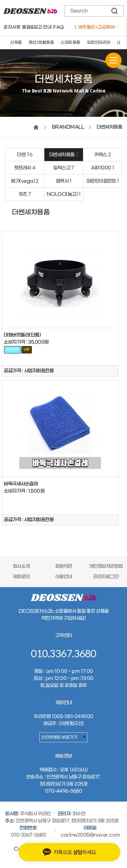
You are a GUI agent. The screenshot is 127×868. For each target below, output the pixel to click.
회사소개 (21, 566)
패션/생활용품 (41, 43)
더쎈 (25, 155)
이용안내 (64, 577)
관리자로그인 (106, 577)
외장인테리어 (99, 43)
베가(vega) (25, 181)
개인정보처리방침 (106, 566)
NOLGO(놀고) (64, 194)
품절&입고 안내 (37, 27)
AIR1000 (102, 168)
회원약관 (64, 566)
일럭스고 (64, 168)
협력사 (64, 181)
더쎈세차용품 (64, 155)
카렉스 (102, 155)
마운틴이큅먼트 (103, 181)
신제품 (16, 43)
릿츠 (25, 194)
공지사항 (12, 27)
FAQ (58, 27)
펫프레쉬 (25, 168)
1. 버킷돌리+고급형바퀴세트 (98, 27)
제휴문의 (21, 577)
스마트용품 (70, 43)
